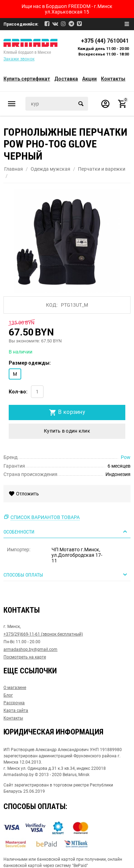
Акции (89, 79)
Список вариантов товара (45, 517)
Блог (8, 695)
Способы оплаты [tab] (66, 575)
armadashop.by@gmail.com (30, 649)
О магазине (15, 688)
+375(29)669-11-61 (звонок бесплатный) (43, 634)
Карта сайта (16, 710)
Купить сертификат (27, 79)
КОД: (52, 305)
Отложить (24, 494)
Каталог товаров (12, 104)
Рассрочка (14, 703)
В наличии (21, 352)
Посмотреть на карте (25, 657)
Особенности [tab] (66, 531)
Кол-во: (18, 392)
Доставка (66, 79)
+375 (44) (105, 41)
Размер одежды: (30, 363)
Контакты (113, 79)
